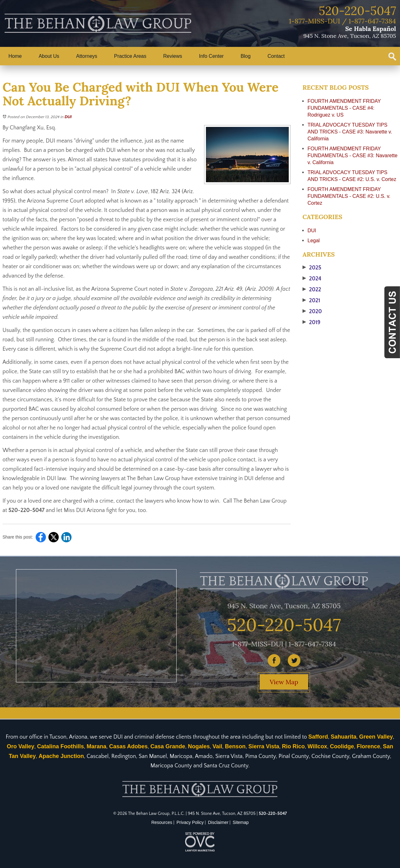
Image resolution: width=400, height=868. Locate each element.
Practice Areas (130, 56)
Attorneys (87, 56)
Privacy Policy (190, 822)
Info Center (211, 56)
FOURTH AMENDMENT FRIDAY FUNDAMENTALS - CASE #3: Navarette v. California (352, 156)
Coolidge (342, 746)
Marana (96, 746)
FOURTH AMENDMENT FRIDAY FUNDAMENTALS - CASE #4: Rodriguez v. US (344, 108)
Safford (318, 737)
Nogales (199, 746)
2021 (311, 301)
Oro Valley (21, 746)
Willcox (317, 746)
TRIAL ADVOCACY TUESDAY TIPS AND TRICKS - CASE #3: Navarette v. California (350, 132)
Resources (162, 822)
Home (15, 56)
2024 (312, 279)
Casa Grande (168, 746)
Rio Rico (293, 746)
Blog (246, 56)
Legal (314, 241)
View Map (284, 682)
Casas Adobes (128, 746)
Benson (235, 746)
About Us (49, 56)
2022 (312, 290)
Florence (368, 746)
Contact (276, 56)
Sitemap (241, 822)
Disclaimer (218, 822)
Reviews (172, 56)
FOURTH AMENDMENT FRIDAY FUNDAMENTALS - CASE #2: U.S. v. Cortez (349, 196)
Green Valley (376, 737)
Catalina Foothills (61, 746)
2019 (311, 323)
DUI (68, 117)
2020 (312, 312)
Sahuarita (343, 737)
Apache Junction (61, 756)
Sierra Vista (264, 746)
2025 (312, 268)
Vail (217, 746)
